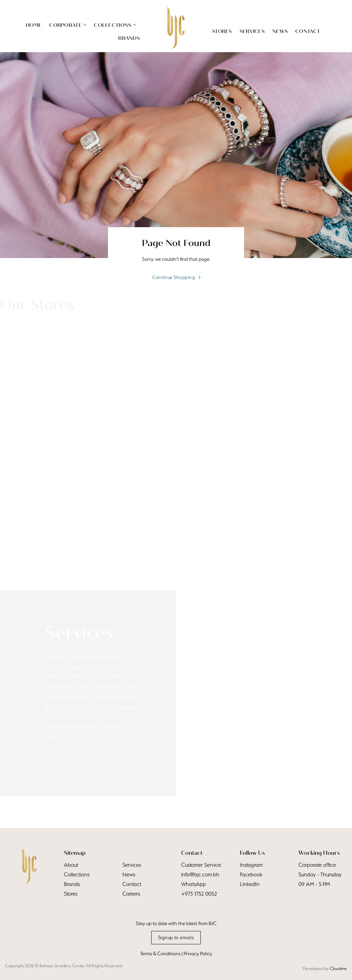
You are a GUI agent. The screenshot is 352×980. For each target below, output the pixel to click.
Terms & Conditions (160, 954)
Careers (131, 894)
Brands (129, 38)
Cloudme (338, 969)
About (71, 865)
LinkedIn (250, 884)
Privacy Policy (198, 954)
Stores (222, 31)
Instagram (251, 865)
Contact (308, 31)
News (280, 31)
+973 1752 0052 (199, 894)
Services (252, 31)
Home (34, 25)
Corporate (68, 25)
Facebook (251, 874)
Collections (115, 25)
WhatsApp (194, 884)
